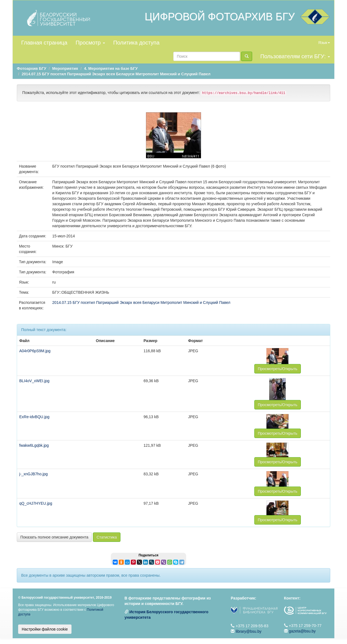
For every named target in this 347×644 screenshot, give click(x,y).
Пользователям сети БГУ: (295, 56)
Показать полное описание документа (54, 537)
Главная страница (44, 43)
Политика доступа (136, 43)
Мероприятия (65, 68)
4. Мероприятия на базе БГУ (111, 68)
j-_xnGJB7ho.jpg (34, 474)
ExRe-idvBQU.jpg (34, 417)
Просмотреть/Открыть (278, 369)
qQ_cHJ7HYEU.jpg (36, 503)
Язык (324, 43)
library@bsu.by (249, 631)
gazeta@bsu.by (302, 631)
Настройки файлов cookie (45, 629)
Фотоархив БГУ (31, 68)
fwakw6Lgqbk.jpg (34, 445)
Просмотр (90, 43)
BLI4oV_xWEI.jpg (34, 381)
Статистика (107, 537)
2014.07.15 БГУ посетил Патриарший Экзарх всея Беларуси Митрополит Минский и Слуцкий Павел (116, 74)
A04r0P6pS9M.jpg (35, 351)
